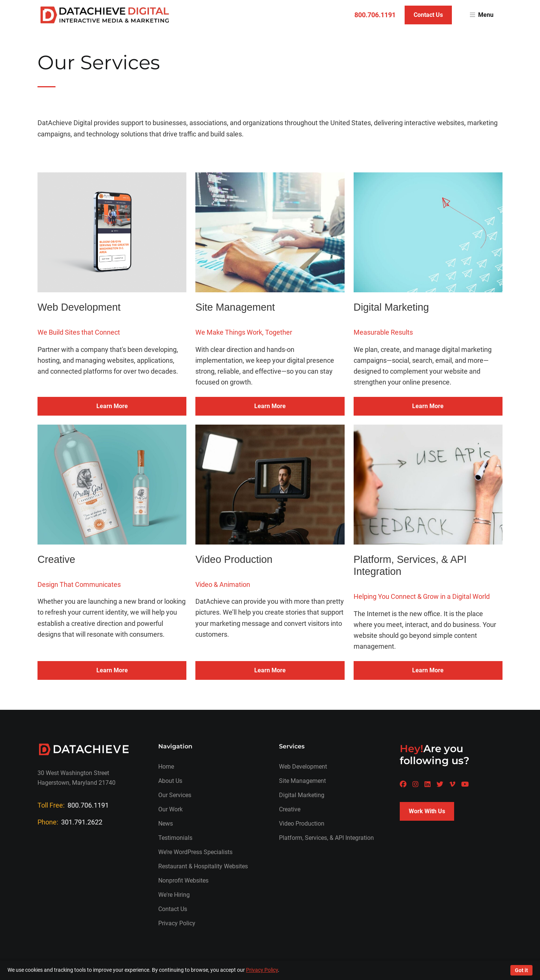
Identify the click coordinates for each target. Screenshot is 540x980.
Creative (290, 809)
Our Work (170, 809)
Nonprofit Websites (183, 881)
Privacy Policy (177, 923)
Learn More (112, 406)
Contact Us (428, 15)
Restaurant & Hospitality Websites (203, 866)
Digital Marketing (302, 795)
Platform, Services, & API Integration (326, 838)
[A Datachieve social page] (403, 784)
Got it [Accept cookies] (521, 970)
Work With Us (427, 811)
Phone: (70, 822)
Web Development (303, 767)
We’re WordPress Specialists (195, 852)
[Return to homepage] (105, 15)
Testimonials (175, 838)
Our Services (175, 795)
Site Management (302, 781)
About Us (170, 781)
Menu (482, 15)
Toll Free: (73, 805)
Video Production (302, 824)
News (166, 824)
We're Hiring (174, 895)
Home (166, 767)
